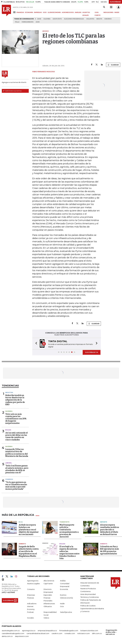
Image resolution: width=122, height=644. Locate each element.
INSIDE (117, 12)
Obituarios (48, 606)
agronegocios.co (29, 630)
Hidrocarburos (28, 22)
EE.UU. (21, 522)
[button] (36, 344)
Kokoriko (108, 19)
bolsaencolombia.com (89, 630)
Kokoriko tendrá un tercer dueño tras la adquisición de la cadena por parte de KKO (15, 400)
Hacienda (9, 411)
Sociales (30, 617)
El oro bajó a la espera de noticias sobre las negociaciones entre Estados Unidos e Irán (69, 552)
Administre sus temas (12, 91)
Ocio (62, 606)
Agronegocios (33, 580)
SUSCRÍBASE (115, 2)
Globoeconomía (66, 597)
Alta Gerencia (49, 580)
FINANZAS (20, 12)
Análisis (63, 580)
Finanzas (30, 597)
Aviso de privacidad (88, 594)
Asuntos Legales (33, 583)
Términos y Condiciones (90, 597)
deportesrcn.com (22, 636)
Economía (64, 589)
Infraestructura (49, 603)
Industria (9, 392)
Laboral (9, 463)
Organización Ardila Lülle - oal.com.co (111, 632)
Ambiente (22, 543)
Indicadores (32, 603)
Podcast (30, 612)
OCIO (45, 12)
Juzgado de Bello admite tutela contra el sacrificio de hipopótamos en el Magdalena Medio (29, 551)
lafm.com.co (97, 633)
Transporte (64, 522)
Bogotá (99, 19)
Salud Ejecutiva (66, 612)
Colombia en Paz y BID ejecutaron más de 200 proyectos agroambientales (109, 550)
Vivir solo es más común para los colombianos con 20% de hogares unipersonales (16, 419)
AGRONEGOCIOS (68, 12)
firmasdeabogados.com (69, 630)
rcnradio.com (70, 633)
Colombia (47, 19)
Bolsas (8, 430)
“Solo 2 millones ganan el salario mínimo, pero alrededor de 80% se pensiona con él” (17, 469)
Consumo (31, 589)
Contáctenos (85, 591)
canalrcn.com (57, 633)
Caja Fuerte (48, 583)
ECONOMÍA (29, 12)
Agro (38, 22)
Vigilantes (90, 19)
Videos (46, 617)
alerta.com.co (7, 636)
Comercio (9, 479)
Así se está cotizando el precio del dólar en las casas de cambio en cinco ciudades (17, 436)
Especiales (48, 595)
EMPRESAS (38, 12)
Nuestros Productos (88, 588)
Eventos (63, 595)
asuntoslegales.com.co (11, 630)
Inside (62, 603)
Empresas (31, 595)
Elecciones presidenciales (74, 19)
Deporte (104, 522)
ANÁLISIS (78, 12)
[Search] (104, 7)
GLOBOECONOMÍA (54, 12)
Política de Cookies (88, 605)
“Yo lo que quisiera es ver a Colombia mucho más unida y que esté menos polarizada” (16, 486)
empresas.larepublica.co (47, 630)
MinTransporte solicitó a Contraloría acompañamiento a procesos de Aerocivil (69, 530)
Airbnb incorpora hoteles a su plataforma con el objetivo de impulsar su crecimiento (29, 529)
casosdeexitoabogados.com (13, 633)
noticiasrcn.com (84, 633)
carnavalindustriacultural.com (38, 633)
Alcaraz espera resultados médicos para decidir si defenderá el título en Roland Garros (110, 529)
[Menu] (15, 12)
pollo (17, 22)
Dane (39, 19)
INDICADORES (108, 12)
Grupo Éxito (57, 19)
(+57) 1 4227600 (8, 592)
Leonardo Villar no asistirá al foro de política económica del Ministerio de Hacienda (17, 453)
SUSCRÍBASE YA (92, 352)
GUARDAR (113, 65)
